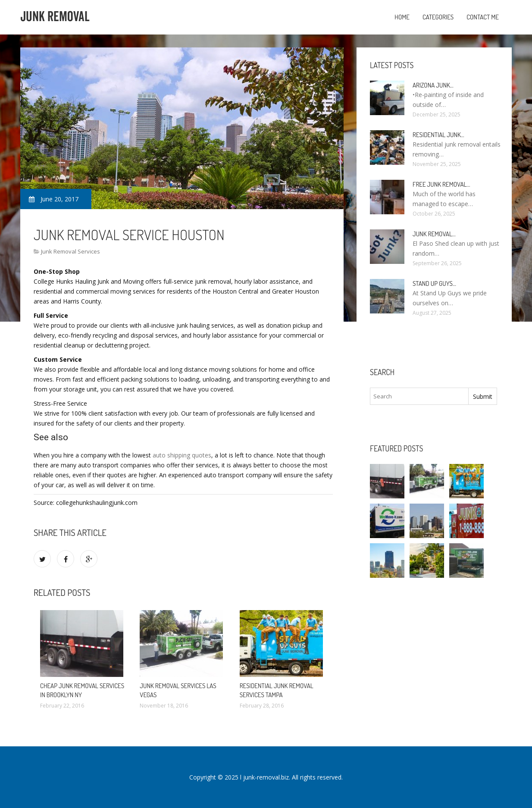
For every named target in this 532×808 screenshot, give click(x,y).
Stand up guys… (434, 283)
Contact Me (483, 17)
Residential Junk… (438, 135)
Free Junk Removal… (441, 184)
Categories (438, 17)
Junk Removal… (434, 234)
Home (402, 17)
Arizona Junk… (433, 85)
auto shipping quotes (182, 455)
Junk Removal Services (70, 251)
